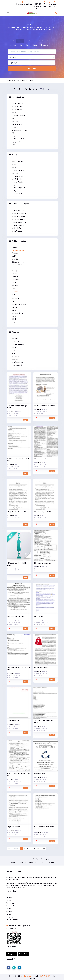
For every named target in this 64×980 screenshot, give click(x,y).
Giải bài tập (14, 342)
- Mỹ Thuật (14, 277)
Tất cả (12, 41)
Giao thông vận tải (16, 104)
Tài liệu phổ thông (21, 80)
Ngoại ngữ (14, 121)
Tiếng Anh (14, 359)
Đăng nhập (55, 4)
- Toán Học (14, 291)
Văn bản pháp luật (16, 362)
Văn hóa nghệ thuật (17, 139)
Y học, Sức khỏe (16, 194)
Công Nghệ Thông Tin (17, 222)
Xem (25, 420)
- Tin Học (14, 288)
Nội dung (35, 45)
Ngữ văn (13, 316)
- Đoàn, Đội (14, 259)
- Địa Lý (13, 256)
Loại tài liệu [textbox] (13, 57)
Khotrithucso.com (26, 976)
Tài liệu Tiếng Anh (16, 231)
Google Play (24, 954)
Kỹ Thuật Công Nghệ (17, 225)
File (21, 45)
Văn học (13, 191)
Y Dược (13, 145)
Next (39, 848)
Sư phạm (13, 127)
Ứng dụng (13, 45)
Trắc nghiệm (45, 45)
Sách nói (50, 41)
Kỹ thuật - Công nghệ (17, 115)
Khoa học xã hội (16, 110)
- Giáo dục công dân (17, 262)
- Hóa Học (14, 268)
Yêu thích (45, 4)
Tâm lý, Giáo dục (16, 179)
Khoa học (13, 164)
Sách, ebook (13, 863)
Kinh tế (13, 112)
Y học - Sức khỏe (16, 365)
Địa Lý (12, 301)
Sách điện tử (40, 41)
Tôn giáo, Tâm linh (16, 182)
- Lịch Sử (14, 274)
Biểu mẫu (13, 339)
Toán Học (32, 80)
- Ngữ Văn (14, 283)
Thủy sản (13, 133)
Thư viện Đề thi (15, 356)
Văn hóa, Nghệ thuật (17, 188)
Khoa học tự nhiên (16, 107)
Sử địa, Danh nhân (16, 176)
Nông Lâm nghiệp (16, 124)
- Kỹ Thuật (14, 271)
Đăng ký (50, 4)
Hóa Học (13, 307)
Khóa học (29, 41)
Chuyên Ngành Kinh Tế (18, 213)
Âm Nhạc (13, 248)
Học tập (13, 347)
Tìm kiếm (28, 859)
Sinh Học (13, 319)
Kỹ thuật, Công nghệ (17, 170)
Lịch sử (13, 310)
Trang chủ (10, 80)
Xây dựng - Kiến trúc (17, 142)
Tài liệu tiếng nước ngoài (18, 130)
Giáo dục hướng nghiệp (18, 304)
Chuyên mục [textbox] (13, 63)
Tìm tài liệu (32, 68)
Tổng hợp (13, 136)
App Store (12, 954)
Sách (12, 350)
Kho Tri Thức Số (45, 976)
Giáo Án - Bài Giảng (17, 345)
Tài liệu (20, 41)
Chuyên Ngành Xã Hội (17, 216)
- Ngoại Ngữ (15, 280)
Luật (12, 118)
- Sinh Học (14, 286)
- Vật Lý (13, 294)
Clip (27, 45)
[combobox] (32, 57)
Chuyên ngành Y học (17, 219)
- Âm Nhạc (14, 253)
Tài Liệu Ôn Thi (15, 228)
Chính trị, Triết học (16, 161)
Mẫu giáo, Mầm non (17, 313)
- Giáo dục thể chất (17, 265)
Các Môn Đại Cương (17, 211)
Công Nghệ (14, 299)
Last (44, 848)
